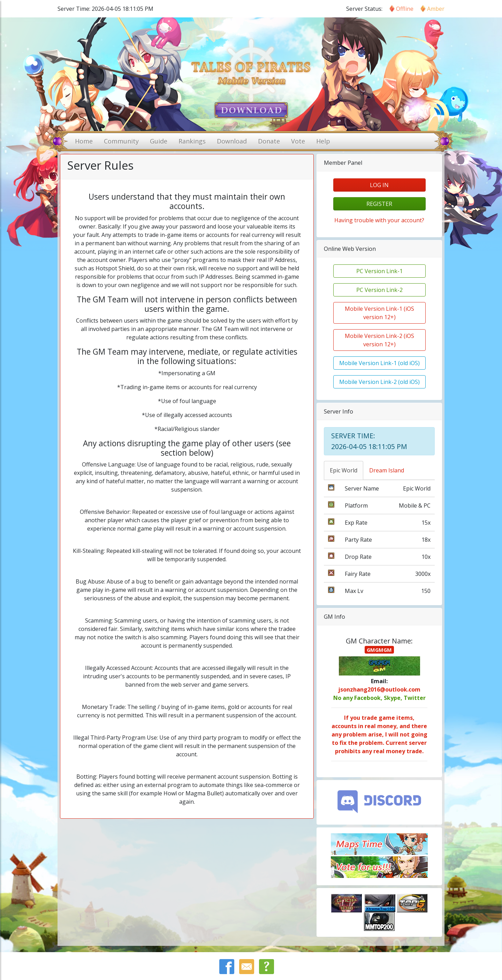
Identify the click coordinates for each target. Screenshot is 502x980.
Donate (269, 141)
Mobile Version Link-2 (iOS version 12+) (379, 340)
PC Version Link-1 (379, 271)
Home (84, 141)
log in (379, 185)
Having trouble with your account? (379, 220)
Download (232, 141)
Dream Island (387, 470)
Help (323, 141)
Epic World (344, 470)
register (379, 204)
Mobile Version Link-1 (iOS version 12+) (379, 313)
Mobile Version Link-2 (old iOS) (379, 382)
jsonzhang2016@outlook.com (379, 689)
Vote (298, 141)
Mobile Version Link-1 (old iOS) (379, 363)
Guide (159, 141)
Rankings (192, 141)
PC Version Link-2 (379, 290)
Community (121, 141)
